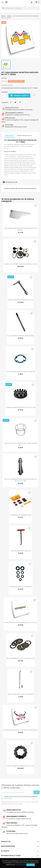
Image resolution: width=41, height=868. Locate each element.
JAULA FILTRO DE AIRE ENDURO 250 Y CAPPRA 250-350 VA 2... (20, 444)
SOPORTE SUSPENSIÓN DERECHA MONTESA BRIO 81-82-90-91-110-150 (21, 480)
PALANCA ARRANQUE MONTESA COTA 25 (20, 300)
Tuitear (15, 102)
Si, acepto (31, 865)
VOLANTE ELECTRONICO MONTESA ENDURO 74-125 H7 (21, 264)
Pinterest (20, 102)
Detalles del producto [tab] (24, 135)
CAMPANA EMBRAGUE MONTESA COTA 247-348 (21, 407)
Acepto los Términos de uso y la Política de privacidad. (19, 797)
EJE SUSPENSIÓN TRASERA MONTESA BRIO (20, 336)
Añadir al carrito (19, 96)
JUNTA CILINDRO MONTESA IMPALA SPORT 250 (21, 372)
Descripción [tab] (10, 135)
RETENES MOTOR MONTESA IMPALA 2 (21, 587)
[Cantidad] (4, 96)
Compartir (11, 102)
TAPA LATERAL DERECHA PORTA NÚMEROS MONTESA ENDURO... (20, 229)
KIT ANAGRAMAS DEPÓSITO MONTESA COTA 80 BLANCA (20, 730)
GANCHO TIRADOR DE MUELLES (21, 551)
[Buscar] (20, 8)
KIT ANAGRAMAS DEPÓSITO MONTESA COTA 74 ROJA (21, 623)
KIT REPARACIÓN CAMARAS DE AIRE (20, 515)
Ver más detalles (7, 798)
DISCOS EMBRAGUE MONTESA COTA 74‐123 (20, 766)
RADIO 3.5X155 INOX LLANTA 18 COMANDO (21, 694)
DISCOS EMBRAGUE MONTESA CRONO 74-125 (21, 658)
